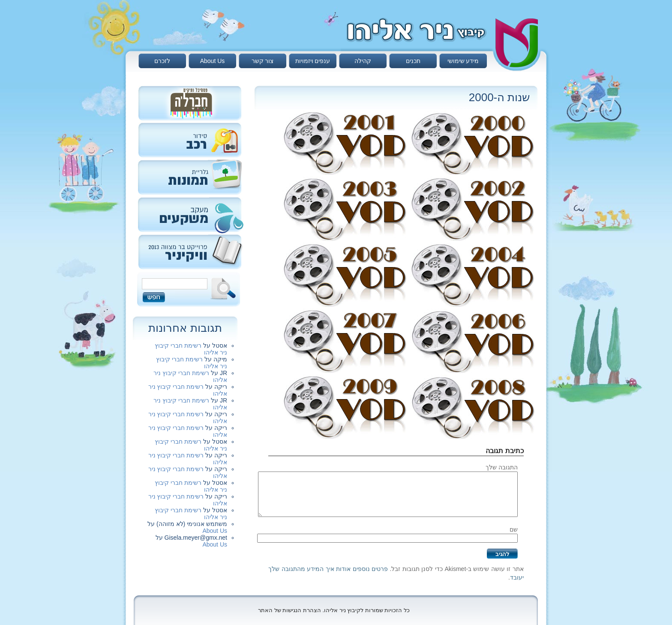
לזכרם (162, 61)
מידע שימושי (463, 61)
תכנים (413, 61)
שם (514, 529)
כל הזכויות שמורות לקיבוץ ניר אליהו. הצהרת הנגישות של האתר (334, 610)
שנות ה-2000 (499, 97)
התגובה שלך (502, 467)
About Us (213, 61)
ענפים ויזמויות (313, 61)
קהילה (363, 61)
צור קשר (263, 61)
